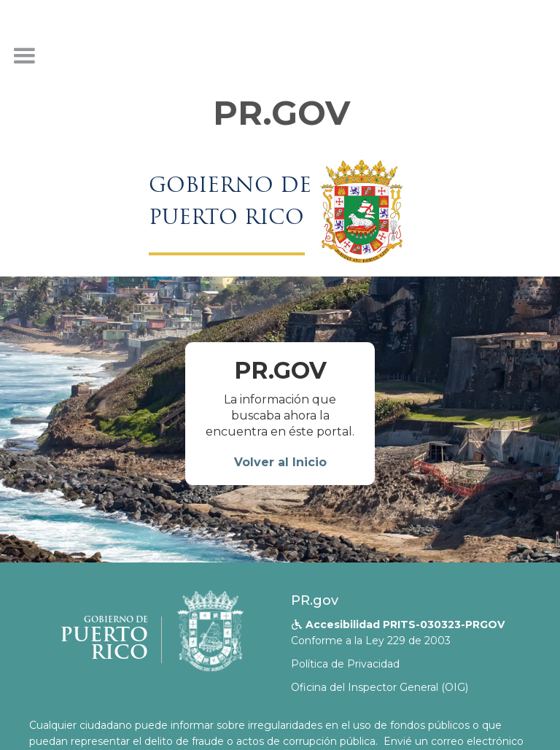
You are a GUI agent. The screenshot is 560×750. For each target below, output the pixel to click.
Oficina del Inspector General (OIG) (380, 687)
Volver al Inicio (280, 462)
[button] (24, 56)
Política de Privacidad (345, 664)
